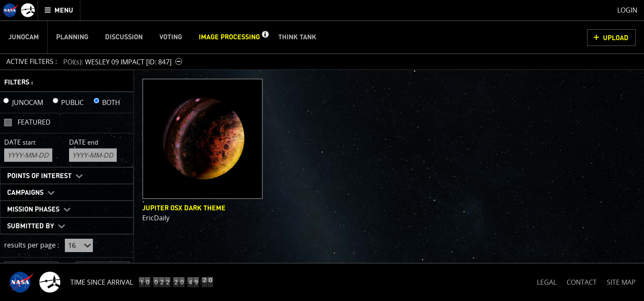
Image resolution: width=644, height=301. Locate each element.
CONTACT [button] (582, 282)
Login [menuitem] (627, 10)
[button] (265, 37)
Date (20, 142)
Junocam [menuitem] (24, 37)
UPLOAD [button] (616, 38)
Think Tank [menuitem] (297, 37)
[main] (322, 150)
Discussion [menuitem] (124, 37)
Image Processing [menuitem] (229, 37)
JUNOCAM (28, 102)
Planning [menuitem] (72, 37)
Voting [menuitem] (171, 37)
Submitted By (31, 226)
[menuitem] (59, 10)
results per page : (32, 245)
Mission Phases (33, 209)
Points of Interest (39, 176)
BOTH (111, 102)
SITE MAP (621, 282)
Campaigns (25, 193)
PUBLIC (72, 102)
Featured (34, 122)
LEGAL (547, 281)
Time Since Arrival (102, 282)
